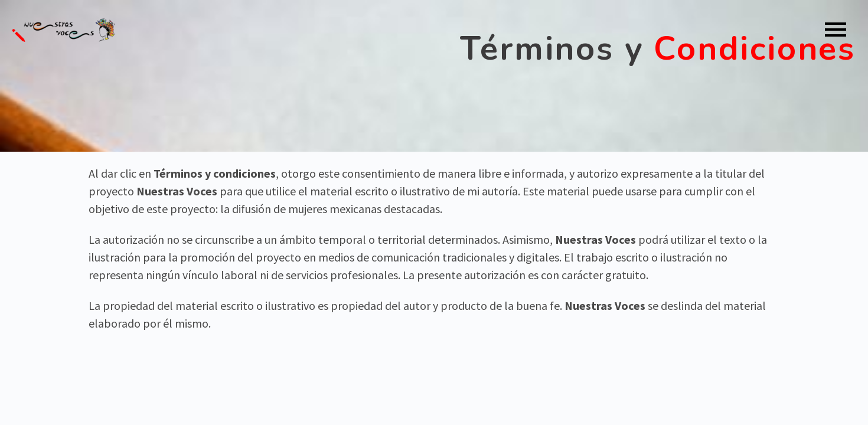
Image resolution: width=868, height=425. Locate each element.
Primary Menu (836, 30)
